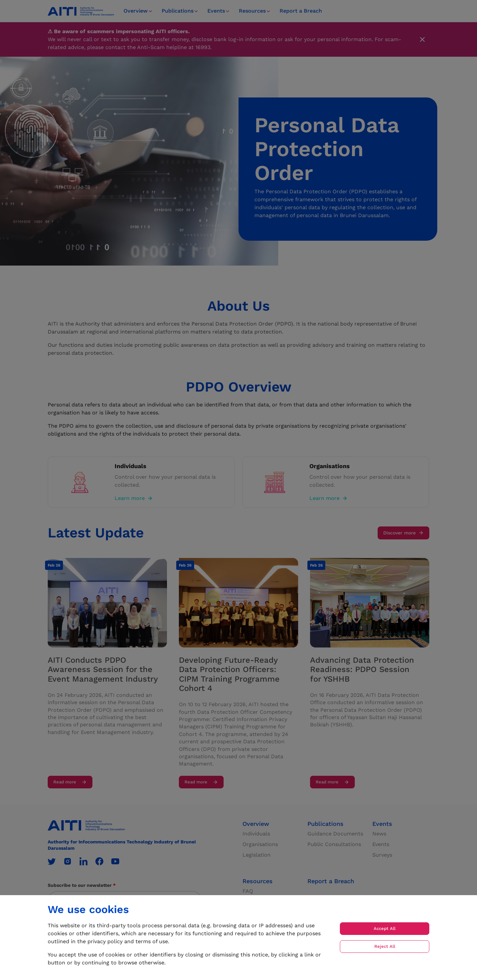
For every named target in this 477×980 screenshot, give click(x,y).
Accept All (385, 928)
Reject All (385, 946)
